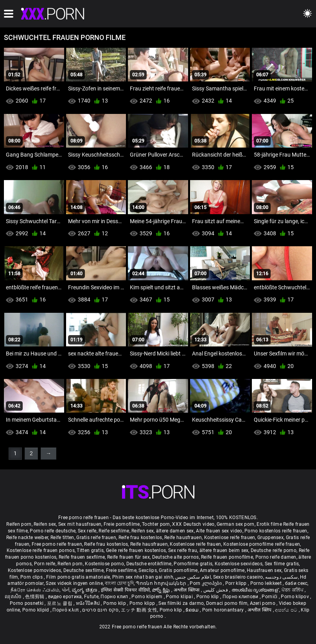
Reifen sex (45, 524)
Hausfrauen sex (264, 570)
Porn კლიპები (206, 583)
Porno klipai (180, 597)
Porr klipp (237, 583)
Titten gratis (90, 550)
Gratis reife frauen (96, 538)
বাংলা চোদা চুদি (119, 583)
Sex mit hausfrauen (80, 524)
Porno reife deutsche (53, 531)
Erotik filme (269, 524)
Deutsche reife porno (274, 550)
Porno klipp (143, 603)
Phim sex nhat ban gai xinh (143, 577)
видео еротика (65, 597)
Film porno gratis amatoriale (78, 577)
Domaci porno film (227, 603)
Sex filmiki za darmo (181, 603)
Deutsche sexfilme (83, 570)
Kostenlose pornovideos (35, 570)
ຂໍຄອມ (193, 610)
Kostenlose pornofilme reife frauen (262, 544)
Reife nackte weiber (27, 538)
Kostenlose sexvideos (239, 564)
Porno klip (208, 597)
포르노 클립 (60, 603)
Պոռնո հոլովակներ (162, 583)
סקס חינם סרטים (100, 610)
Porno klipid (36, 610)
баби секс (296, 583)
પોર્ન (66, 590)
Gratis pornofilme (178, 570)
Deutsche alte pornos (176, 557)
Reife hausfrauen (183, 538)
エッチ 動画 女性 (139, 610)
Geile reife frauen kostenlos (136, 550)
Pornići (270, 597)
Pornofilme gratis (193, 564)
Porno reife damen (276, 557)
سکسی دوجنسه (281, 577)
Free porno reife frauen (57, 544)
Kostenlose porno (104, 564)
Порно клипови (241, 597)
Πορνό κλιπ (66, 610)
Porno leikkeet (267, 583)
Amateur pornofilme (222, 570)
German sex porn (236, 524)
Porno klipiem (147, 597)
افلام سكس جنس (193, 577)
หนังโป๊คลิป (89, 603)
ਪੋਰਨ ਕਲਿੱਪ (293, 590)
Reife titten (62, 538)
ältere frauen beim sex (224, 550)
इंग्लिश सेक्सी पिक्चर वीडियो (126, 590)
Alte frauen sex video (219, 531)
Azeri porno (263, 603)
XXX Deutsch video (193, 524)
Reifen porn (19, 524)
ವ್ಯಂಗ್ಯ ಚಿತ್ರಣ (85, 590)
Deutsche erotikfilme (149, 564)
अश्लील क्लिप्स (187, 590)
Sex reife (87, 531)
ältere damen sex (175, 531)
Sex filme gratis (282, 564)
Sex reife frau (183, 550)
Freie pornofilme (122, 524)
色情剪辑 (35, 597)
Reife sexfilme (114, 531)
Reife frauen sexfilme (82, 557)
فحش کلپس (216, 590)
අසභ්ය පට (287, 610)
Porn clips (32, 577)
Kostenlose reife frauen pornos (41, 550)
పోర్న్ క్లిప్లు (162, 590)
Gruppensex (270, 538)
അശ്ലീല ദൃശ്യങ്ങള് (255, 590)
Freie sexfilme (121, 570)
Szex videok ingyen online (74, 583)
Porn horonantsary (224, 610)
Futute (91, 597)
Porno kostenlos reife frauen (276, 531)
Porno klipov (295, 597)
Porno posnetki (27, 603)
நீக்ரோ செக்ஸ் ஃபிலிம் (35, 590)
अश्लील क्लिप (260, 610)
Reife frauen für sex (128, 557)
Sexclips (147, 570)
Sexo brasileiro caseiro (238, 577)
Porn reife (45, 564)
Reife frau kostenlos (140, 538)
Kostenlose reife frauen (230, 538)
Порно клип (115, 597)
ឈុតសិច (14, 597)
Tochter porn (156, 524)
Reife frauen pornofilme (227, 557)
